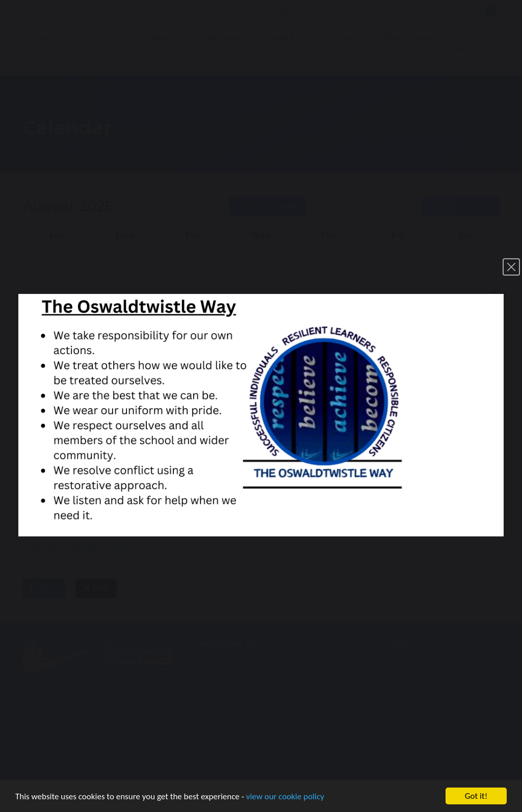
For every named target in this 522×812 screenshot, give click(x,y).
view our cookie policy (285, 800)
